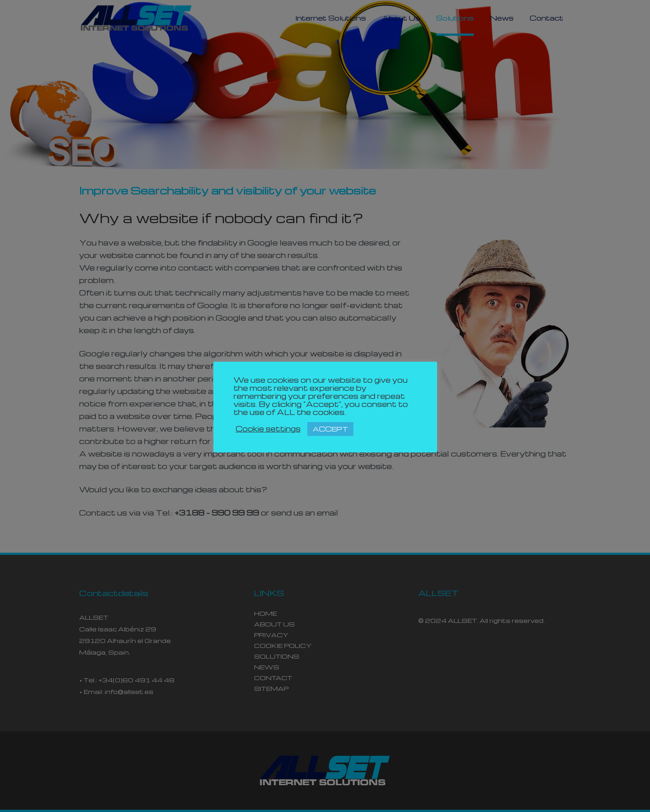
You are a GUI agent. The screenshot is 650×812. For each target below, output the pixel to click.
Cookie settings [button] (268, 429)
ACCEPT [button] (330, 429)
